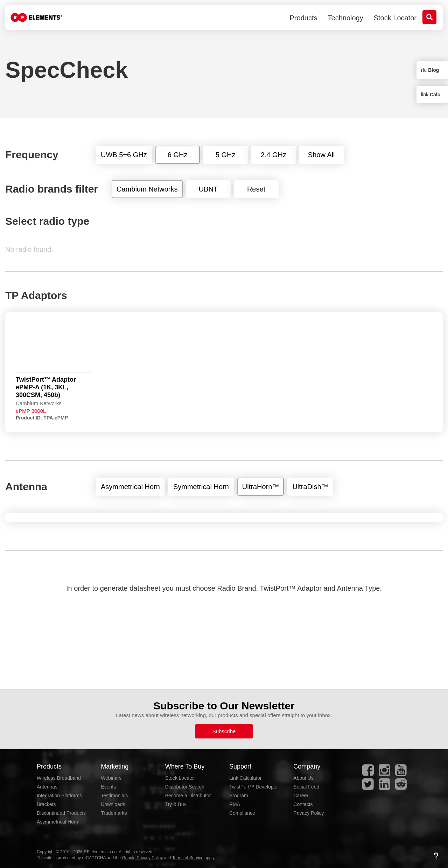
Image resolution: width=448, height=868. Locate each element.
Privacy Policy (309, 813)
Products (304, 18)
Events (108, 787)
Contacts (303, 804)
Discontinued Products (61, 813)
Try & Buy (176, 804)
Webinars (111, 778)
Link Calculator (246, 778)
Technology (346, 18)
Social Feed (306, 787)
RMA (235, 804)
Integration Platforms (59, 796)
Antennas (47, 787)
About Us (303, 778)
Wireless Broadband (59, 778)
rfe (430, 70)
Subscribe (224, 731)
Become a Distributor (188, 796)
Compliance (242, 813)
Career (301, 796)
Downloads (113, 804)
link (430, 95)
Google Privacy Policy (142, 858)
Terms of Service (188, 858)
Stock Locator (395, 18)
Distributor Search (185, 787)
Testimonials (114, 796)
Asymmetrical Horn (57, 822)
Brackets (46, 804)
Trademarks (114, 813)
